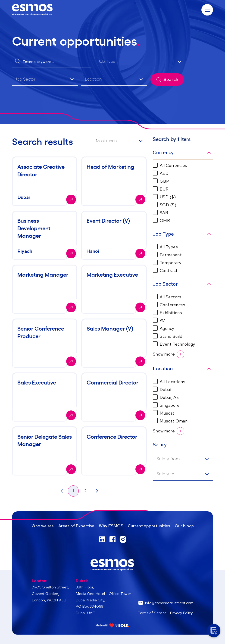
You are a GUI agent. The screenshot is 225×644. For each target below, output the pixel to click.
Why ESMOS (111, 526)
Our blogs (184, 526)
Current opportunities (149, 526)
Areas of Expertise (76, 526)
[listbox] (140, 62)
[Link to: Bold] (112, 625)
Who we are (43, 526)
